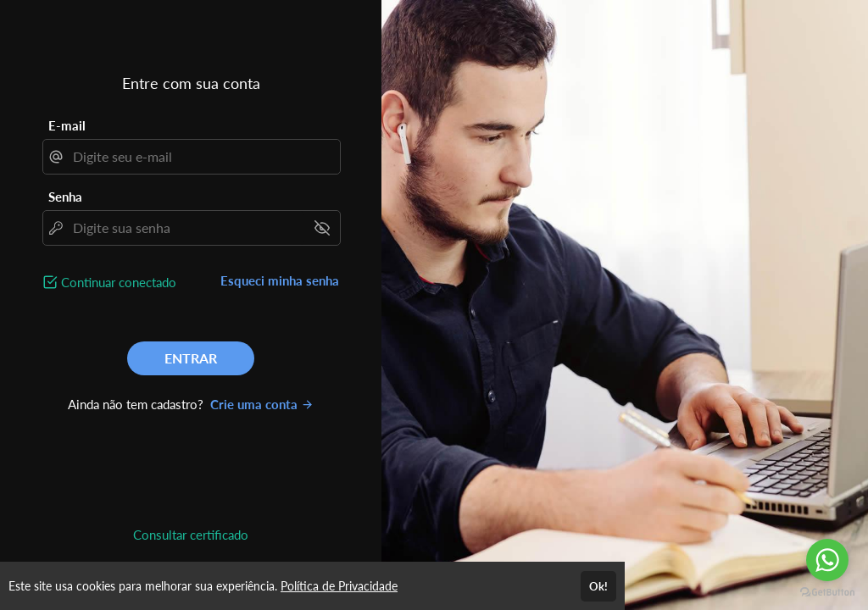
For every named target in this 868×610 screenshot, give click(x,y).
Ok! (598, 586)
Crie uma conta (262, 404)
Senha (65, 197)
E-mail (67, 125)
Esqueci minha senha (280, 280)
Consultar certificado (191, 535)
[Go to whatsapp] (827, 560)
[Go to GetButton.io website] (827, 593)
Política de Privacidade (339, 586)
